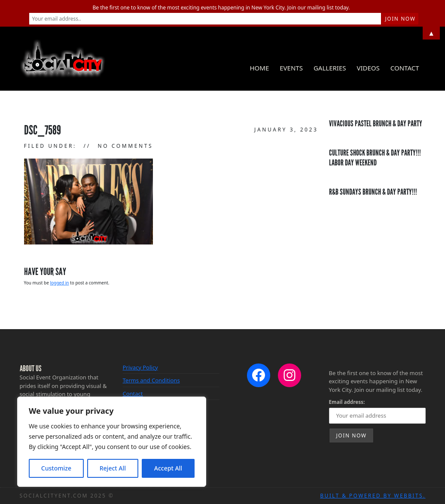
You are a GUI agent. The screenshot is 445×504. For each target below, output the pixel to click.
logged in (59, 283)
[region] (112, 442)
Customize (56, 468)
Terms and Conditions (151, 380)
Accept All (168, 468)
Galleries (330, 68)
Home (259, 68)
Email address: (347, 402)
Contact (405, 68)
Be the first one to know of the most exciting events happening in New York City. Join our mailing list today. (221, 8)
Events (291, 68)
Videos (368, 68)
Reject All (113, 468)
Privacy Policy (140, 367)
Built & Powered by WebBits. (373, 496)
